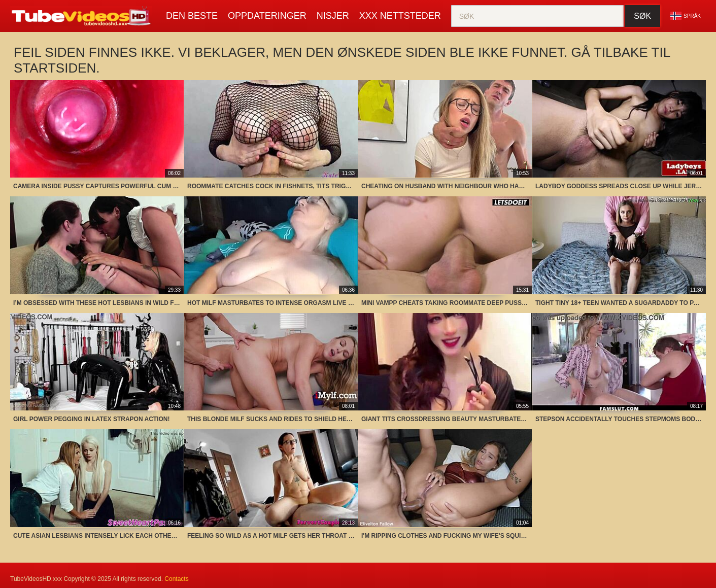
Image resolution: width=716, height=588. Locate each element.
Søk (642, 16)
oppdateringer (267, 16)
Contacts (176, 579)
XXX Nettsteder (400, 16)
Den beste (192, 16)
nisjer (333, 16)
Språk (686, 16)
